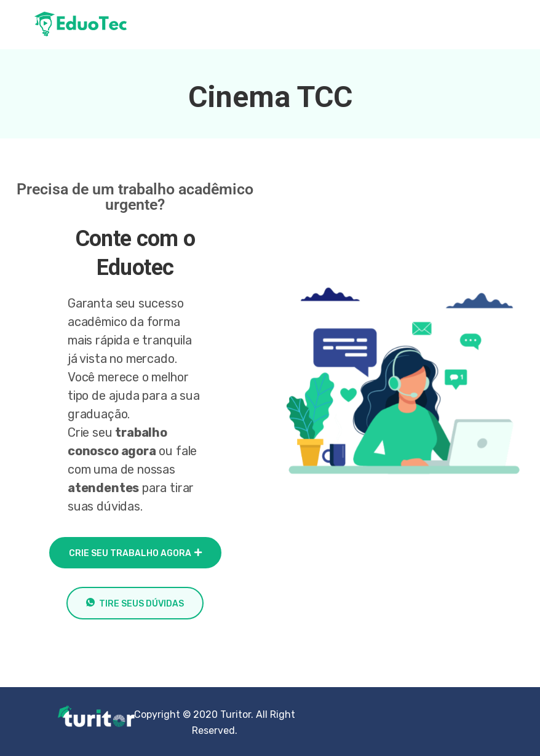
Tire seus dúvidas (135, 603)
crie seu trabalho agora (135, 553)
